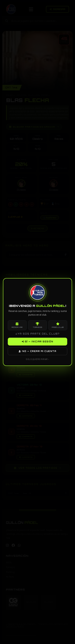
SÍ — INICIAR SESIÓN (38, 342)
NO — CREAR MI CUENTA (37, 351)
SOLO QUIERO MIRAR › (37, 359)
